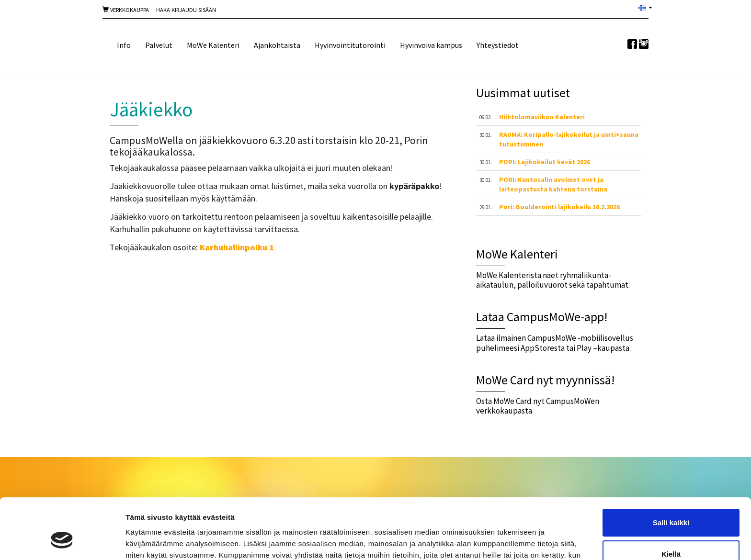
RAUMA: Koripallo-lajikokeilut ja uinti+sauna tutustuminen (569, 139)
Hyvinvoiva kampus (431, 45)
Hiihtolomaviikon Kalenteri (542, 117)
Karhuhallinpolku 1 (237, 247)
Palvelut (159, 45)
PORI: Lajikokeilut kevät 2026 (545, 162)
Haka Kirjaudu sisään (186, 10)
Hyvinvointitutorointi (350, 45)
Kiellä (671, 502)
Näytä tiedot (146, 541)
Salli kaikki (671, 471)
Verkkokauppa (126, 10)
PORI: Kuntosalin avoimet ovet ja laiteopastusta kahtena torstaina (553, 184)
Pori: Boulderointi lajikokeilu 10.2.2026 (559, 207)
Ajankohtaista (277, 45)
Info (124, 45)
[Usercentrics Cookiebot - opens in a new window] (62, 541)
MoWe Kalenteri (213, 45)
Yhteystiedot (498, 45)
